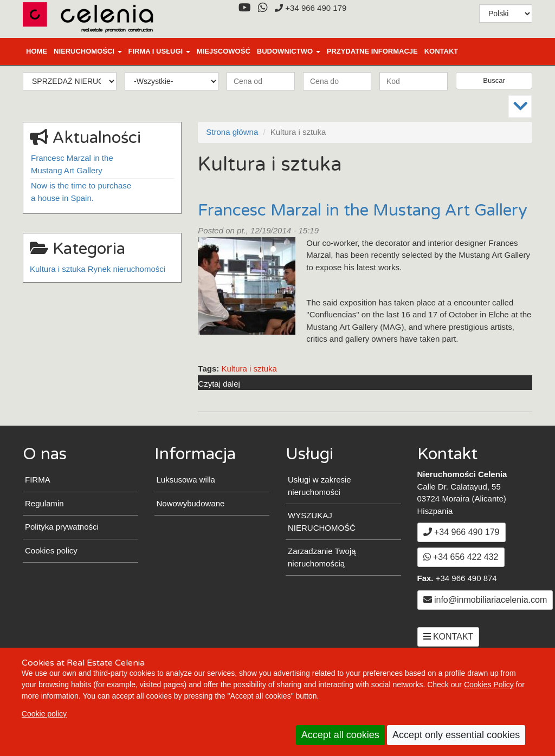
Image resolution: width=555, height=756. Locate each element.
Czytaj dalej (219, 384)
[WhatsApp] (263, 8)
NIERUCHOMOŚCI (88, 51)
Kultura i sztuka (249, 369)
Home (37, 51)
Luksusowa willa (186, 480)
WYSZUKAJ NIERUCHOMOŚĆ (322, 522)
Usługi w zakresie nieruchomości (320, 486)
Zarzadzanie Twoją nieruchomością (322, 557)
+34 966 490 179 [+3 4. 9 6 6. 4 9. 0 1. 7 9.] (311, 8)
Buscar (494, 80)
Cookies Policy (489, 685)
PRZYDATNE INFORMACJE (372, 51)
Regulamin (44, 503)
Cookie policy (44, 714)
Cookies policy (51, 550)
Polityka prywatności (62, 527)
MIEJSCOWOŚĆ (224, 51)
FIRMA (38, 480)
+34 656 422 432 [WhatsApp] (461, 557)
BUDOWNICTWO (289, 51)
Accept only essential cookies (456, 735)
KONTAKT (441, 51)
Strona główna (232, 132)
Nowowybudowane (191, 503)
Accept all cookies (340, 735)
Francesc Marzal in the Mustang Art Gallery (363, 210)
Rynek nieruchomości (127, 269)
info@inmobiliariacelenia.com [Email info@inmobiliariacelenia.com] (485, 600)
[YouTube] (244, 8)
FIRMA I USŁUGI (159, 51)
